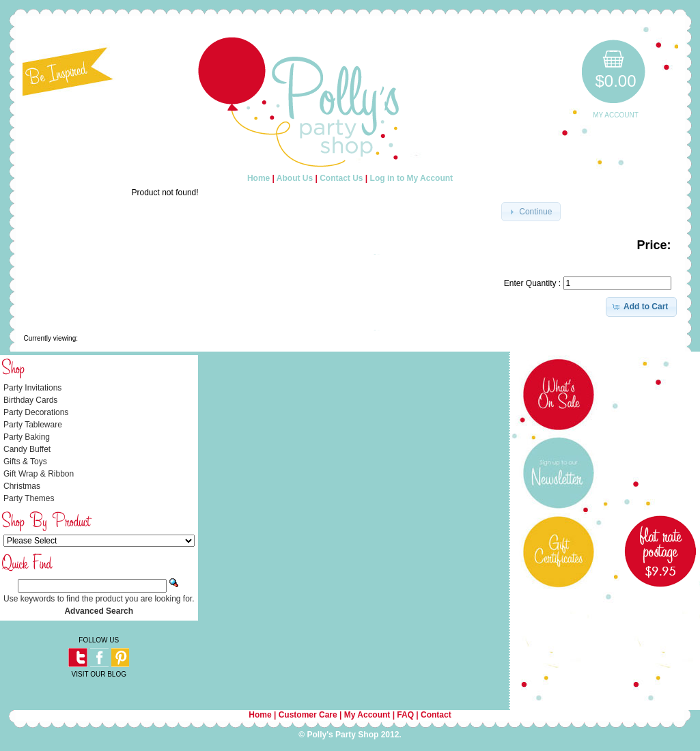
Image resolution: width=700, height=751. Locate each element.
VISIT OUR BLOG (99, 674)
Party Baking (27, 437)
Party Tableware (33, 425)
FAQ (405, 715)
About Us (295, 178)
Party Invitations (32, 388)
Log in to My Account (412, 178)
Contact (436, 715)
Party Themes (29, 498)
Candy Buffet (27, 449)
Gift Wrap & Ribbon (39, 474)
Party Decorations (36, 412)
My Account (616, 115)
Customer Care (308, 715)
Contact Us (341, 178)
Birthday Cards (30, 400)
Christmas (22, 486)
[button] (531, 212)
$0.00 (615, 81)
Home (258, 178)
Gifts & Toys (25, 462)
